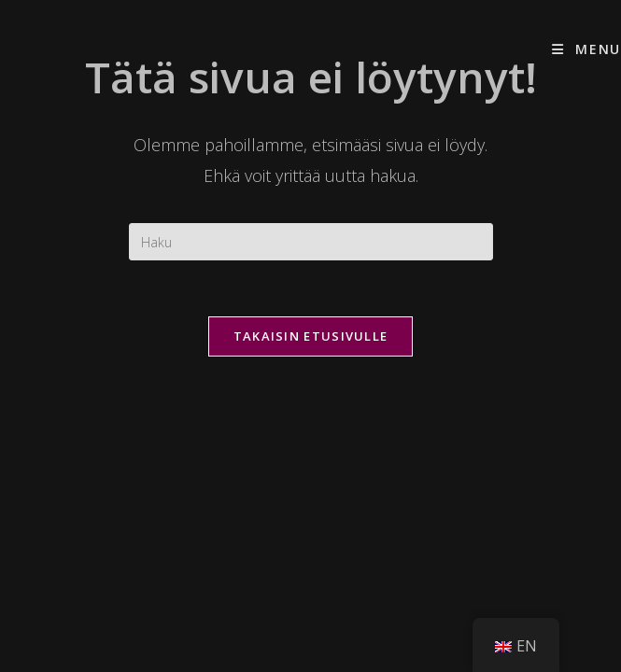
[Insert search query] (311, 242)
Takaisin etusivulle (311, 336)
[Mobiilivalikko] (586, 49)
